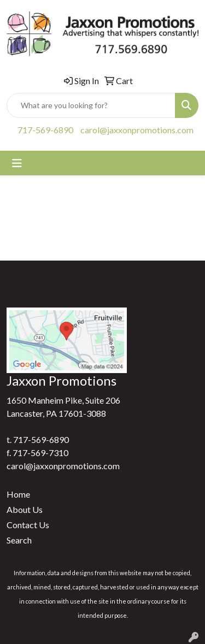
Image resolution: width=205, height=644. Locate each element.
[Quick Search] (91, 105)
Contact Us (28, 525)
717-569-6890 (45, 130)
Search (19, 540)
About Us (25, 509)
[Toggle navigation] (17, 163)
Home (18, 494)
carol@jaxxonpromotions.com (137, 130)
